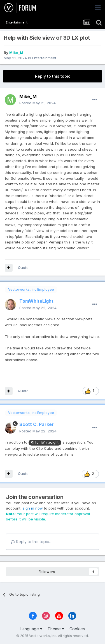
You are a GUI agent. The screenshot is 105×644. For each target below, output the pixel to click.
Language (31, 629)
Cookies (77, 629)
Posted (38, 103)
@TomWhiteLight (45, 442)
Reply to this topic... (31, 542)
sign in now (33, 508)
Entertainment (44, 58)
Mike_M (16, 53)
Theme (56, 629)
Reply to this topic (53, 76)
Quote (23, 267)
